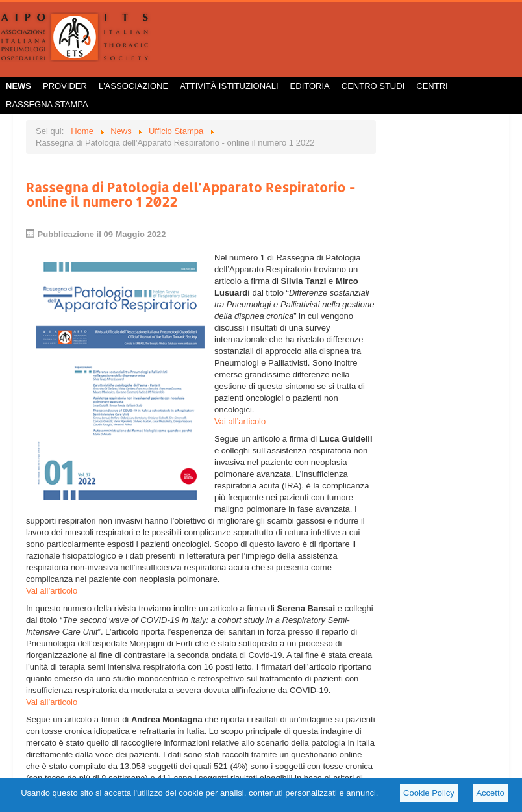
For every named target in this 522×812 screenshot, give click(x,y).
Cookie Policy (429, 793)
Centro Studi (373, 86)
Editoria (310, 86)
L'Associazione (133, 86)
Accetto (490, 793)
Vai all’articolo (240, 421)
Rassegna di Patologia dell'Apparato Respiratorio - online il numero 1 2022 (191, 194)
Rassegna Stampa (47, 104)
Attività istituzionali (229, 86)
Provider (65, 86)
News (19, 86)
